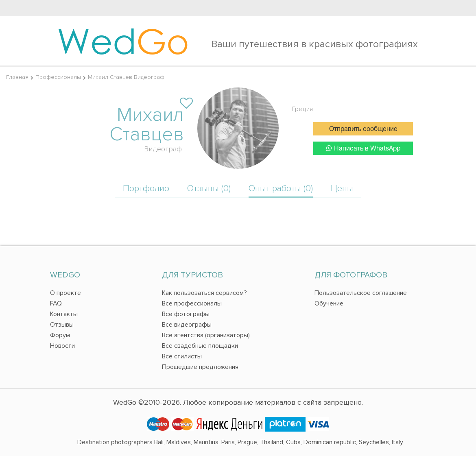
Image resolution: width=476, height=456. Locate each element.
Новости (62, 346)
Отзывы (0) (209, 189)
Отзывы (62, 325)
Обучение (329, 303)
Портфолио (146, 189)
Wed (123, 41)
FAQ (56, 303)
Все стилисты (182, 356)
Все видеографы (187, 325)
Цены (342, 189)
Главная (17, 77)
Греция (302, 109)
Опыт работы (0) (281, 189)
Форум (60, 335)
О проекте (66, 293)
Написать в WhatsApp (363, 148)
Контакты (64, 314)
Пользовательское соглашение (361, 293)
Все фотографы (186, 314)
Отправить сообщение (363, 129)
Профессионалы (58, 77)
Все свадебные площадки (200, 346)
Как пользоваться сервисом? (204, 293)
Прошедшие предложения (200, 367)
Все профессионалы (192, 303)
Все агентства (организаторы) (206, 335)
